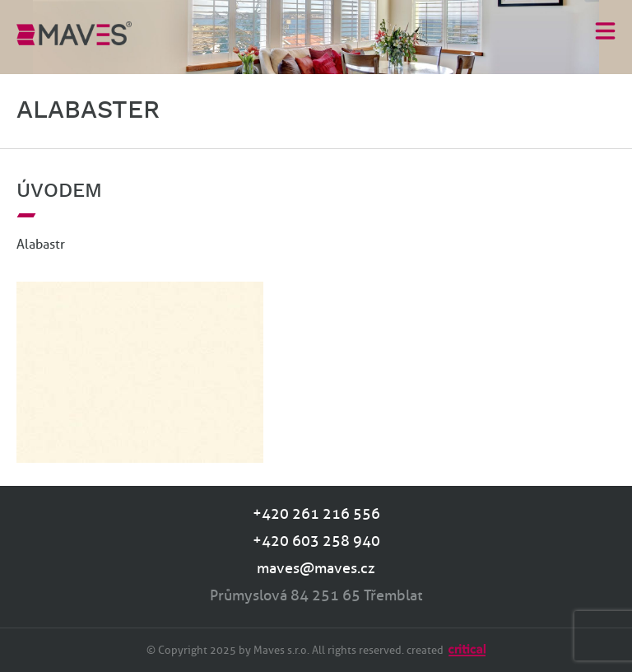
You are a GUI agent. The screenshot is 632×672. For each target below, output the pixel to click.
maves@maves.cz (316, 568)
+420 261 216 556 (316, 514)
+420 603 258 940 (316, 541)
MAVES (74, 33)
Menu (605, 30)
